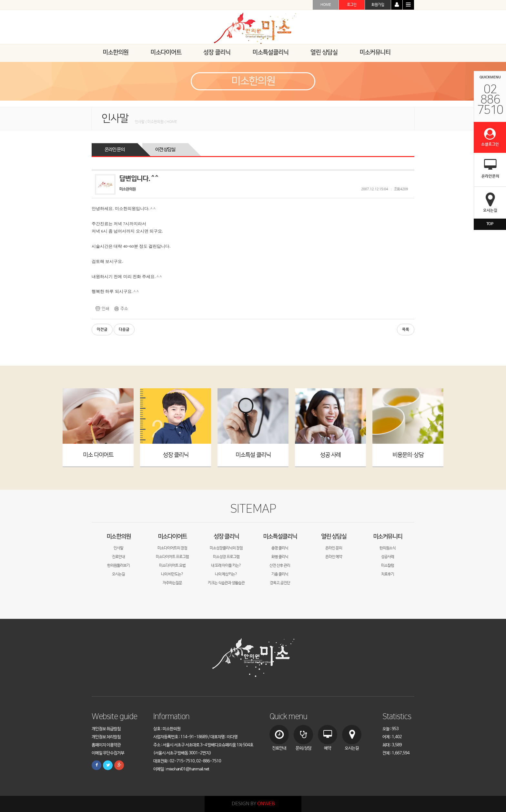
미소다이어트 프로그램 (172, 557)
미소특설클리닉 (280, 536)
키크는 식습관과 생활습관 (226, 583)
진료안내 (118, 557)
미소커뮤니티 (388, 536)
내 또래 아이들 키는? (226, 566)
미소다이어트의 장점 (172, 548)
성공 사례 (330, 455)
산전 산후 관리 (280, 566)
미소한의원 (119, 536)
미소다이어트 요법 (172, 566)
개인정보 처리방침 (106, 737)
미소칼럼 (388, 566)
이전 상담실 (165, 149)
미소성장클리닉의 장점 (226, 548)
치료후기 (388, 574)
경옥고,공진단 (280, 583)
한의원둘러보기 (118, 566)
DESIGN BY (253, 804)
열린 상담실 (334, 536)
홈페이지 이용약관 (106, 745)
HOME (326, 5)
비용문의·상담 (408, 455)
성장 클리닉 (176, 455)
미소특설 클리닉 (253, 455)
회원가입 (378, 5)
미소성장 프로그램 (226, 557)
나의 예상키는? (226, 574)
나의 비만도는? (172, 574)
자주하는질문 (172, 583)
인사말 (118, 548)
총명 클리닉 (280, 548)
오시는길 (118, 574)
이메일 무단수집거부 (108, 753)
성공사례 (388, 557)
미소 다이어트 (98, 455)
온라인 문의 (115, 149)
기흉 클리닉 (280, 574)
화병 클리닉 (280, 557)
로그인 (352, 5)
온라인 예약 (334, 557)
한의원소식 (388, 548)
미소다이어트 (172, 536)
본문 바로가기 (0, 0)
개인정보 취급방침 (106, 729)
